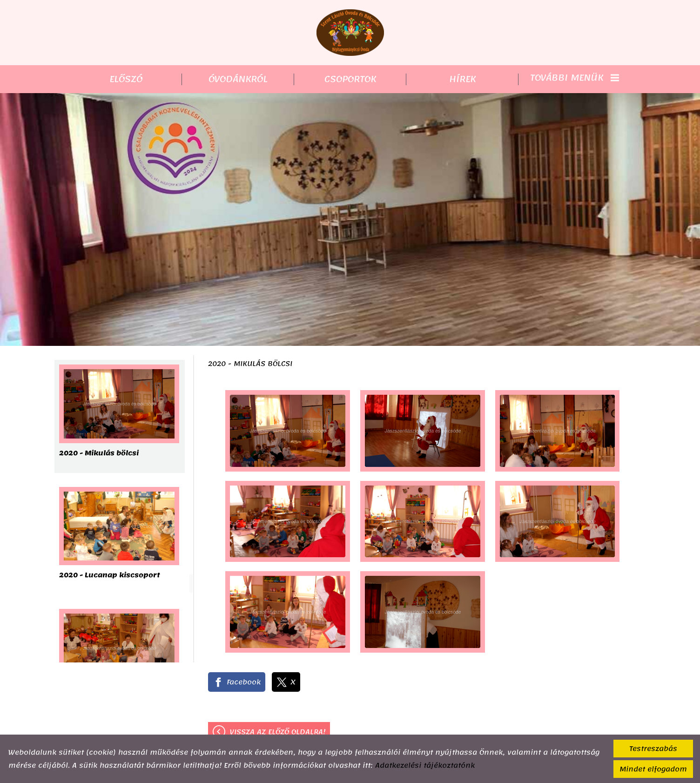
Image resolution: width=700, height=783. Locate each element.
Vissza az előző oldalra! (278, 732)
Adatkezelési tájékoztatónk (425, 765)
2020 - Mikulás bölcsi (99, 454)
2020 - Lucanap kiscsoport (110, 576)
